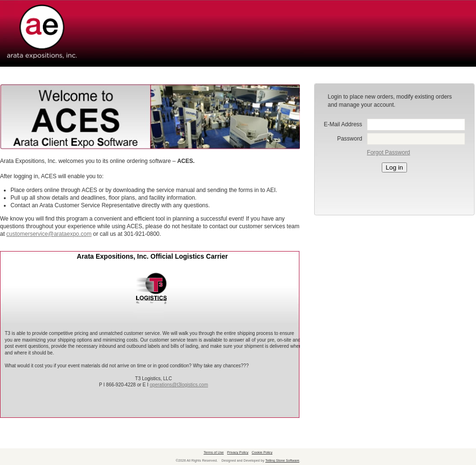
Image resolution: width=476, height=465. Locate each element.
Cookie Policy (262, 452)
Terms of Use (214, 452)
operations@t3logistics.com (179, 385)
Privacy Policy (238, 452)
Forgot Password (389, 152)
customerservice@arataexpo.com (49, 234)
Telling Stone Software (282, 460)
